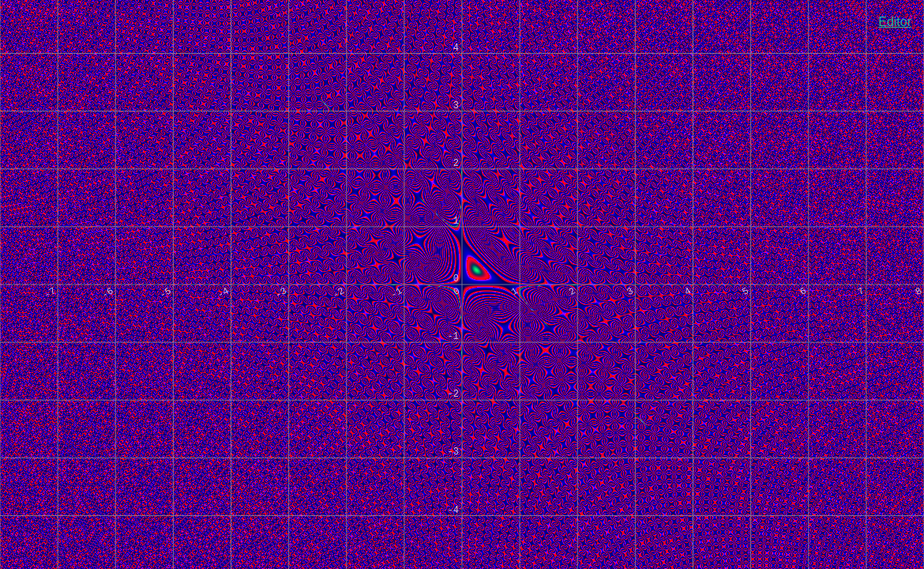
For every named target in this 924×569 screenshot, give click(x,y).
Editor (895, 22)
